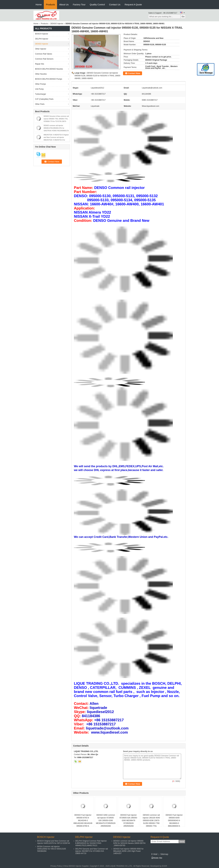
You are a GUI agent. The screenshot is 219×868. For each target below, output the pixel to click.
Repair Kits (40, 64)
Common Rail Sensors (44, 59)
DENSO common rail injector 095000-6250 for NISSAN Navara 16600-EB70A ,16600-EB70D (129, 843)
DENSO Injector (57, 24)
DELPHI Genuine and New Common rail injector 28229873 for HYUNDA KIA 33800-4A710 (92, 851)
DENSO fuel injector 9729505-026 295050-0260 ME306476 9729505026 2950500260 (129, 821)
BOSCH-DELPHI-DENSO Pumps (49, 79)
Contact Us (115, 4)
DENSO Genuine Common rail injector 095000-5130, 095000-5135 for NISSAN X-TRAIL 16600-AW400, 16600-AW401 (98, 76)
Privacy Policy (56, 866)
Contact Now (134, 73)
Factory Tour (79, 4)
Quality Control (97, 4)
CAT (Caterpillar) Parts (44, 99)
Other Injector (41, 49)
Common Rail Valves (44, 54)
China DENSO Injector (72, 866)
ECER (164, 866)
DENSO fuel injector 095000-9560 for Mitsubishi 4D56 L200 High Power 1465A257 (128, 851)
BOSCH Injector (42, 34)
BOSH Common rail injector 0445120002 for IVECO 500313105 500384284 (52, 849)
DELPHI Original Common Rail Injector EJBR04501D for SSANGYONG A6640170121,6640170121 (91, 843)
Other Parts (40, 104)
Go (183, 17)
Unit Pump (39, 89)
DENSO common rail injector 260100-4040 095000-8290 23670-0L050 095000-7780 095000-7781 (151, 821)
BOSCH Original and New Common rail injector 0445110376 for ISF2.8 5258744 (54, 842)
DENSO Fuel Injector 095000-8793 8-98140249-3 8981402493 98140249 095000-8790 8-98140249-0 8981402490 (83, 823)
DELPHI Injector (42, 39)
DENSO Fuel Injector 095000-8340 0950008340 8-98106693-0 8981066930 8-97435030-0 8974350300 (174, 823)
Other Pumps (41, 84)
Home (39, 4)
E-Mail (154, 854)
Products (50, 4)
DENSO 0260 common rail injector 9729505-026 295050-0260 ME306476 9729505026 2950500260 (106, 821)
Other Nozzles (41, 74)
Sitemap (164, 854)
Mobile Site (157, 858)
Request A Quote (133, 4)
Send (182, 842)
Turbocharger (41, 94)
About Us (64, 4)
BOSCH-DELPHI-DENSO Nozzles (49, 69)
